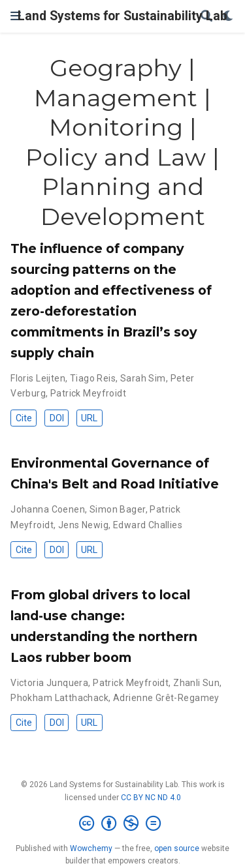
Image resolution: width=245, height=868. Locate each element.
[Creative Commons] (122, 824)
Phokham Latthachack (59, 698)
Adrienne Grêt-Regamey (166, 698)
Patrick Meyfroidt (88, 393)
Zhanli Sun (196, 683)
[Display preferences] (229, 17)
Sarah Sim (143, 378)
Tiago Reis (93, 378)
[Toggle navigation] (16, 16)
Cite (24, 418)
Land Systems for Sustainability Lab (122, 16)
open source (177, 848)
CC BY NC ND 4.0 (151, 798)
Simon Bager (118, 509)
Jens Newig (83, 525)
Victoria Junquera (49, 683)
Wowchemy (91, 848)
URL (89, 418)
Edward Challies (148, 525)
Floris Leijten (38, 378)
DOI (57, 418)
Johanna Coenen (48, 509)
